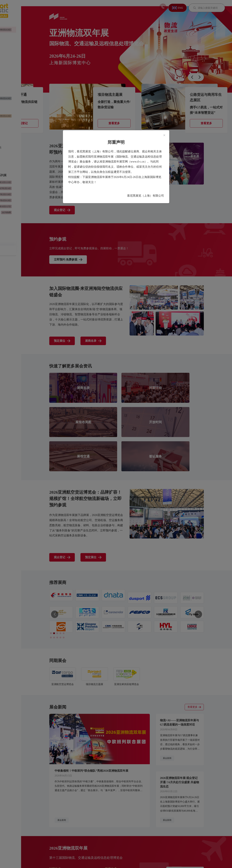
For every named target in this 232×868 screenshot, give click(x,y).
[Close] (164, 135)
